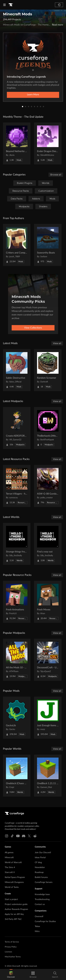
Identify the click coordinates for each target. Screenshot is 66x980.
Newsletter (40, 867)
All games (9, 853)
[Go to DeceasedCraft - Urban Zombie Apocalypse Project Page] (48, 660)
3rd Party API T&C (13, 919)
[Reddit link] (35, 836)
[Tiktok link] (12, 836)
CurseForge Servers (44, 882)
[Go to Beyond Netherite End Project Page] (17, 143)
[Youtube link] (18, 836)
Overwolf (39, 917)
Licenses (8, 952)
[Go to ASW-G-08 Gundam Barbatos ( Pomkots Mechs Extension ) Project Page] (48, 486)
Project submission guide (16, 904)
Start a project (11, 899)
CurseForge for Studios (45, 921)
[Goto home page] (11, 5)
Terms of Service (12, 942)
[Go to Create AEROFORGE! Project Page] (17, 428)
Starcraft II (10, 872)
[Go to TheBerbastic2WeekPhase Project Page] (48, 428)
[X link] (29, 836)
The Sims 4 (10, 867)
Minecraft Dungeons (14, 882)
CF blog (38, 862)
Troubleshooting (42, 899)
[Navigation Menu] (4, 5)
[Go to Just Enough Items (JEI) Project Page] (48, 718)
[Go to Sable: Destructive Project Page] (17, 370)
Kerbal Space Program (15, 877)
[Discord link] (24, 836)
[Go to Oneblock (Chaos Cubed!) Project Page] (17, 776)
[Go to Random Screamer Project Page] (48, 370)
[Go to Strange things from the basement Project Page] (17, 544)
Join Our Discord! (43, 853)
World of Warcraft (13, 862)
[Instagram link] (7, 836)
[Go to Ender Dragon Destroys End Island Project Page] (48, 143)
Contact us (40, 904)
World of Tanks (12, 887)
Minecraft (9, 858)
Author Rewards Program (16, 909)
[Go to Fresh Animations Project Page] (17, 602)
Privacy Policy (11, 947)
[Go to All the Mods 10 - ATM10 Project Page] (17, 660)
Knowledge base (42, 894)
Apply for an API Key (14, 914)
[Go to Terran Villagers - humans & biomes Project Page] (17, 486)
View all (57, 343)
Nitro (37, 931)
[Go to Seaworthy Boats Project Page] (48, 245)
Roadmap (39, 872)
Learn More (33, 95)
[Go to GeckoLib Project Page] (17, 718)
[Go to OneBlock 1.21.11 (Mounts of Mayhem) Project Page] (48, 776)
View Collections (33, 328)
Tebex (37, 926)
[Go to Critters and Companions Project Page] (17, 245)
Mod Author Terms (13, 957)
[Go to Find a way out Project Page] (48, 544)
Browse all (56, 175)
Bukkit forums (41, 877)
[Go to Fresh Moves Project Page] (48, 602)
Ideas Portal (40, 858)
